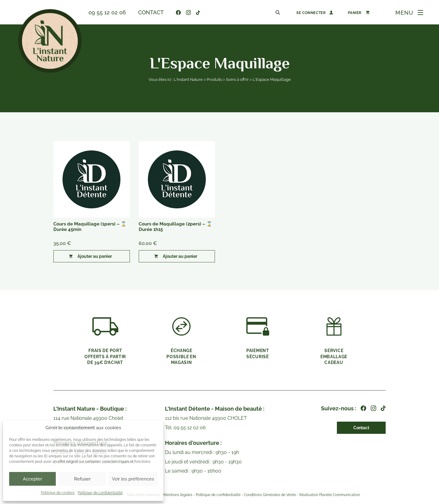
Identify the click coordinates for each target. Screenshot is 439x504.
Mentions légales (178, 495)
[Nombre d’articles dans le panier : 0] (359, 13)
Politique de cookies (58, 493)
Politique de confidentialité (100, 493)
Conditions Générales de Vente (270, 495)
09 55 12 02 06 (107, 12)
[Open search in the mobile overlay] (279, 12)
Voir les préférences (133, 479)
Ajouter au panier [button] (95, 256)
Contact (151, 12)
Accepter (32, 479)
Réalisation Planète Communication (330, 495)
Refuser (82, 479)
